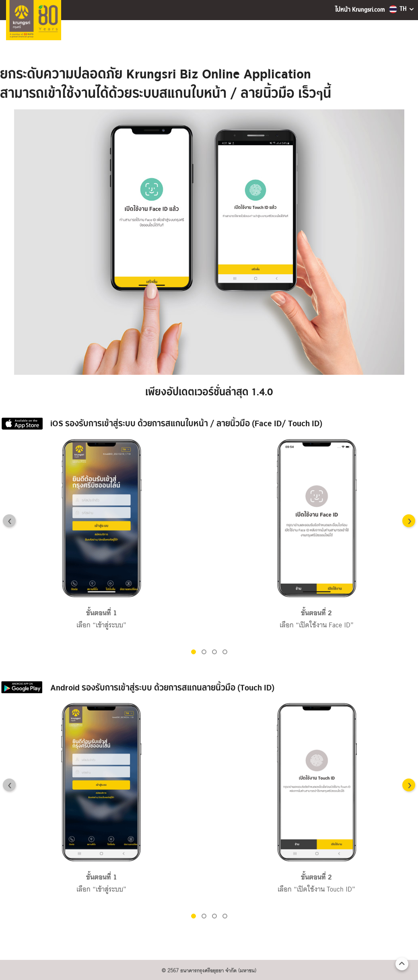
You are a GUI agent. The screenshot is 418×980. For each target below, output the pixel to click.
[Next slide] (409, 521)
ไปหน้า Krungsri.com (360, 10)
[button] (194, 652)
